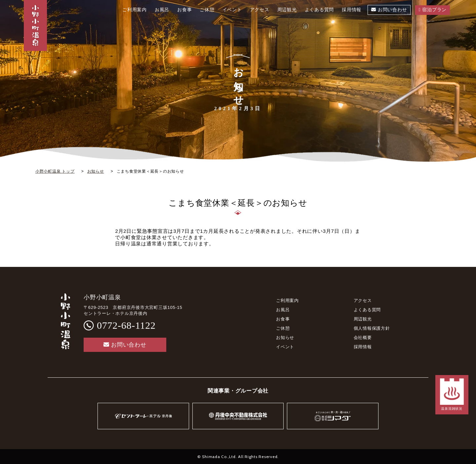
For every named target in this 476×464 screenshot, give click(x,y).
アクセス (363, 300)
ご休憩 (283, 328)
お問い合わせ (125, 345)
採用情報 (363, 347)
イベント (285, 347)
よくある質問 (367, 310)
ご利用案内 (287, 300)
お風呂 (283, 310)
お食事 (283, 319)
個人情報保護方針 (372, 328)
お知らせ (285, 337)
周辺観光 (363, 319)
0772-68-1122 (126, 325)
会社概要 (363, 337)
